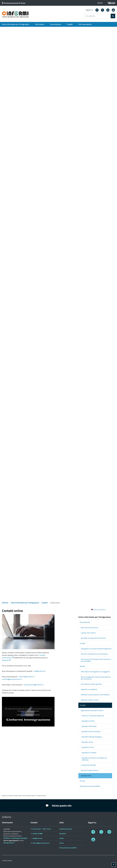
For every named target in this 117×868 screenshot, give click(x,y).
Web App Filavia (9, 843)
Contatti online (86, 776)
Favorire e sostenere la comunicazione (94, 654)
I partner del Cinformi (88, 633)
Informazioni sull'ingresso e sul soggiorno (95, 672)
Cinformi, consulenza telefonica (93, 716)
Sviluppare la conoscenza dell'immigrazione (96, 649)
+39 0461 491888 (37, 834)
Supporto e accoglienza (89, 689)
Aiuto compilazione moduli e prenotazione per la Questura (96, 678)
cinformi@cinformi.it (26, 677)
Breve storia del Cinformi (90, 628)
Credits (61, 838)
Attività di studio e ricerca (90, 700)
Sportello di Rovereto (89, 726)
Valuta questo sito (58, 806)
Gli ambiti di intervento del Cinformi (93, 638)
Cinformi (5, 603)
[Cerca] (113, 16)
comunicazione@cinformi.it (34, 685)
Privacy (82, 781)
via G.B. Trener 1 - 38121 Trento (41, 829)
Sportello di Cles (87, 742)
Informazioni (40, 24)
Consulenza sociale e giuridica (91, 684)
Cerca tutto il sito (90, 16)
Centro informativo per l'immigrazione (16, 24)
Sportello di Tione (88, 747)
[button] (100, 3)
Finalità (82, 643)
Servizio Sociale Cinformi (90, 770)
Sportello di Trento (88, 721)
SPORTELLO (7, 838)
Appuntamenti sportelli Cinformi (92, 710)
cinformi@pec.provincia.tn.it (12, 679)
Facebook (6, 660)
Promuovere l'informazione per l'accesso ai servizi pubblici (96, 660)
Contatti (45, 603)
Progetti (70, 24)
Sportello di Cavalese (89, 753)
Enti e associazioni (85, 24)
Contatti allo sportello (88, 765)
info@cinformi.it (40, 671)
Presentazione (85, 622)
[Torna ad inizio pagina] (114, 865)
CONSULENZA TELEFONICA (19, 838)
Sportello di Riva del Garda (91, 731)
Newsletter (63, 834)
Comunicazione (55, 24)
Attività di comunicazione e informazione (95, 695)
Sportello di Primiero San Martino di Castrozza (94, 759)
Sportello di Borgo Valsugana (92, 737)
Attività (82, 666)
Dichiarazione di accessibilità (90, 786)
